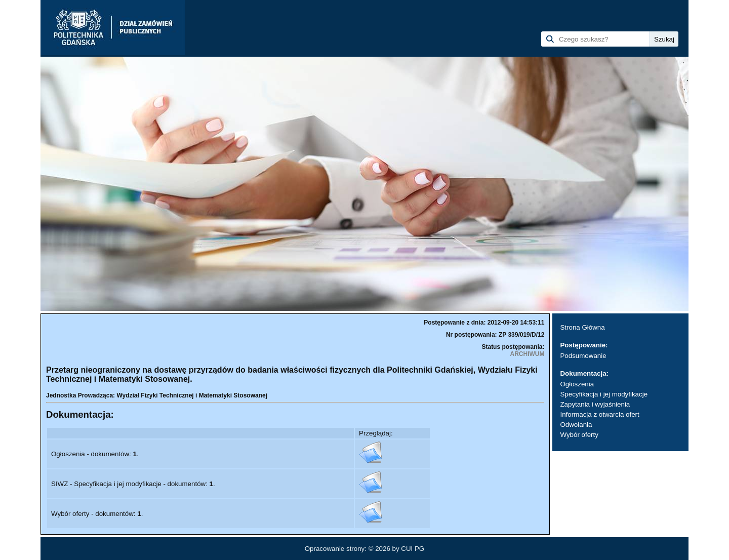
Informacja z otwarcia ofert (599, 414)
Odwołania (576, 425)
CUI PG (413, 549)
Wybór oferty (579, 435)
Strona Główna (582, 327)
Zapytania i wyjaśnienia (595, 404)
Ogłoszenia (577, 384)
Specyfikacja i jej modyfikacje (604, 394)
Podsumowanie (583, 356)
